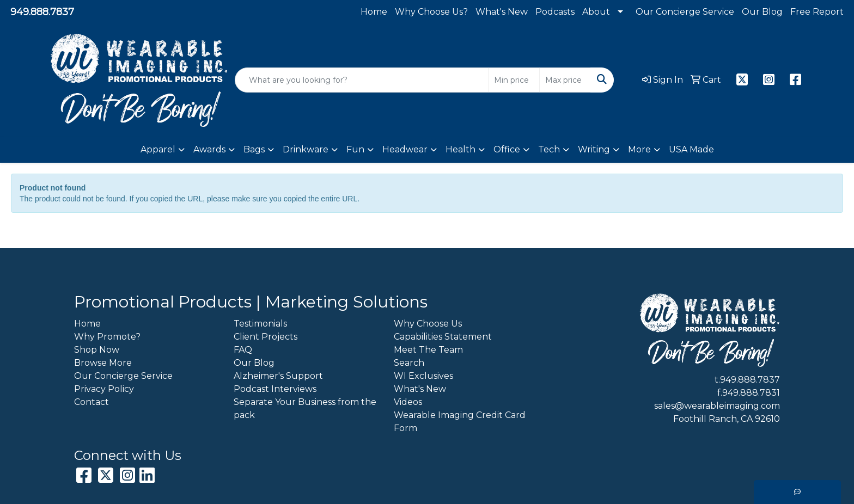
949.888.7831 (751, 393)
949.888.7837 (42, 12)
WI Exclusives (423, 376)
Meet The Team (428, 350)
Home (374, 12)
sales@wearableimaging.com (717, 406)
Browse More (103, 363)
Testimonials (260, 324)
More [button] (639, 149)
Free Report (817, 12)
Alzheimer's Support (278, 376)
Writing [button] (594, 149)
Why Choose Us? (431, 12)
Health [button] (460, 149)
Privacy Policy (104, 389)
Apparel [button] (158, 149)
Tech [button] (549, 149)
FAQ (243, 350)
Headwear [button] (405, 149)
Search (409, 363)
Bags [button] (254, 149)
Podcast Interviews (275, 389)
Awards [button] (209, 149)
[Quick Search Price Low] (514, 80)
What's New (502, 12)
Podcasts (555, 12)
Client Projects (266, 337)
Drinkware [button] (306, 149)
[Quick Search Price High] (565, 80)
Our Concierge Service (685, 12)
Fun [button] (355, 149)
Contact (91, 402)
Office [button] (507, 149)
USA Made (691, 149)
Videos (408, 402)
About (596, 12)
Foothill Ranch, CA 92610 (727, 419)
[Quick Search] (362, 80)
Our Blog (762, 12)
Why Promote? (107, 337)
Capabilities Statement (443, 337)
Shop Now (97, 350)
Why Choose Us (428, 324)
